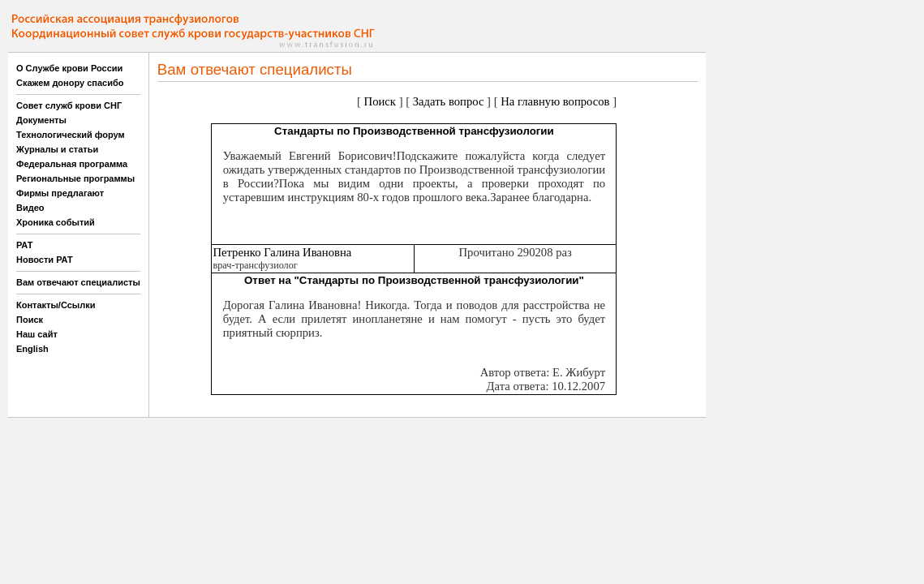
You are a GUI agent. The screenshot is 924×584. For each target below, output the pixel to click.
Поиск (30, 320)
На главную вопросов (555, 101)
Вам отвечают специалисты (78, 282)
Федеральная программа (72, 164)
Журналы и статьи (57, 149)
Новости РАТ (45, 260)
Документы (41, 120)
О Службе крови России (69, 68)
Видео (30, 208)
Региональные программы (75, 178)
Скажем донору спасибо (70, 83)
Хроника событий (56, 222)
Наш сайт (37, 334)
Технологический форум (71, 135)
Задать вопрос (449, 101)
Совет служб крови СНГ (69, 105)
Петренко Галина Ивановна (282, 252)
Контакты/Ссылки (56, 305)
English (32, 349)
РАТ (25, 245)
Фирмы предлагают (60, 193)
